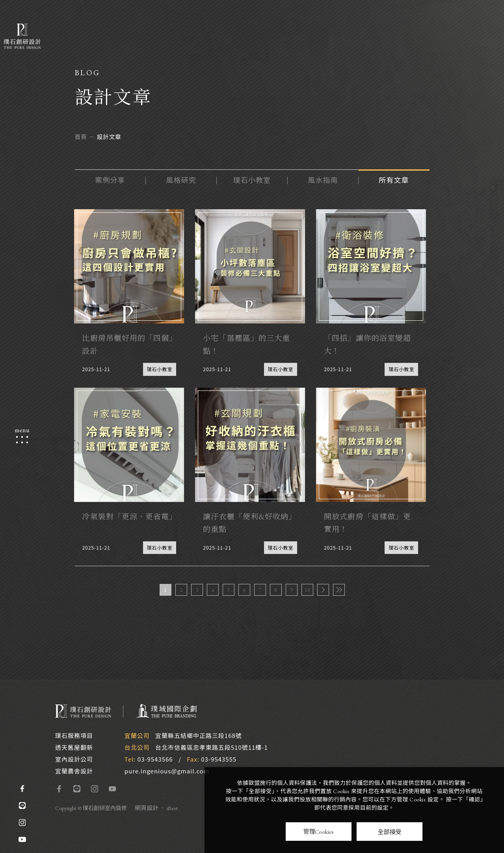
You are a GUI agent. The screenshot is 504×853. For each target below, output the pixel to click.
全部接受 (389, 832)
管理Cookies (318, 832)
